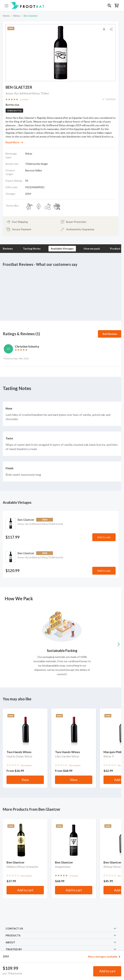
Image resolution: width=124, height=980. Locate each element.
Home (6, 16)
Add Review (110, 334)
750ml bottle (14, 111)
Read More (14, 142)
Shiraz (17, 16)
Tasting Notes (32, 249)
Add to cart (107, 971)
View (25, 780)
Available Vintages (62, 249)
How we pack (92, 249)
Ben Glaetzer (31, 16)
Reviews (8, 249)
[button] (62, 6)
